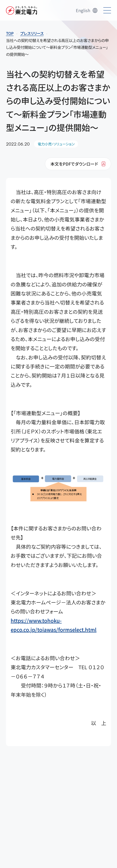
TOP (10, 33)
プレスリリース (32, 33)
